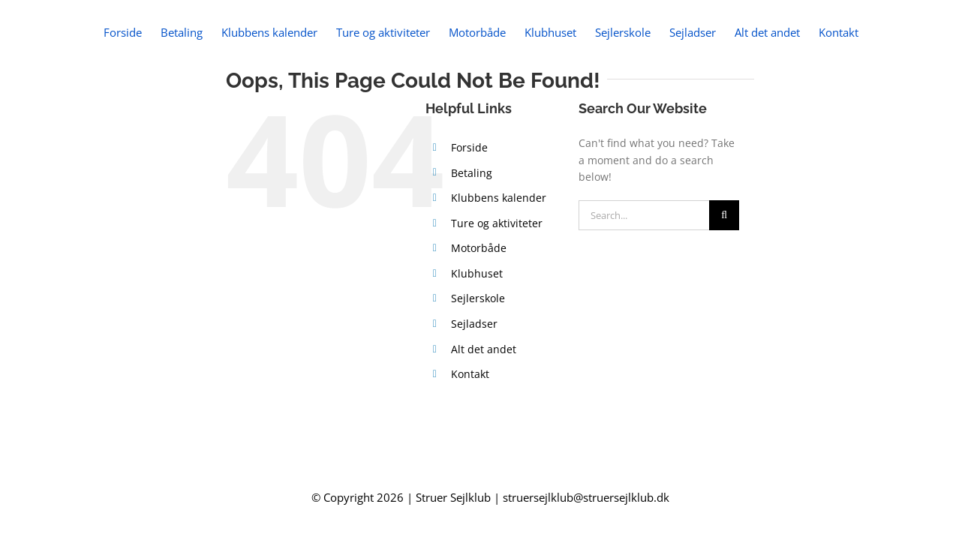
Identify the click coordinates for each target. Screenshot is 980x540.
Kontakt (470, 437)
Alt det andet (484, 412)
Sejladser (474, 387)
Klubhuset (477, 336)
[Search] (724, 278)
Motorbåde (479, 311)
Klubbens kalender (499, 261)
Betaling (472, 236)
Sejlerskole (478, 361)
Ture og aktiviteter (497, 286)
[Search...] (644, 278)
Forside (469, 210)
